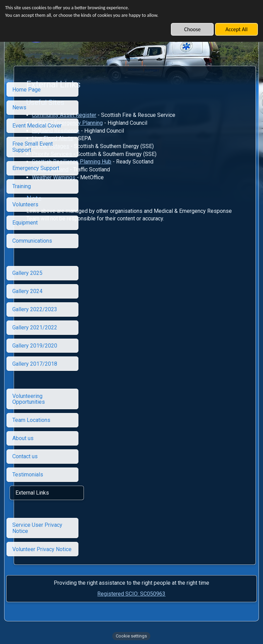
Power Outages (118, 146)
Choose (192, 29)
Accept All (236, 29)
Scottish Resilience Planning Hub (139, 162)
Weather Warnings (121, 177)
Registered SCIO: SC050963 (131, 594)
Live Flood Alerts (120, 138)
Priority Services (119, 154)
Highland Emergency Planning (135, 123)
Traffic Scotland (118, 169)
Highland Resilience (123, 131)
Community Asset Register (131, 115)
